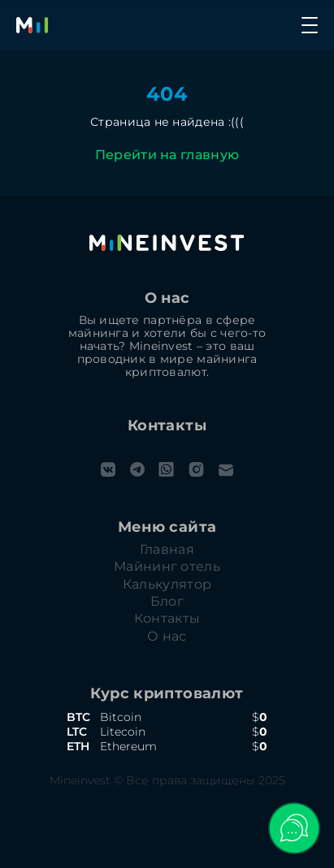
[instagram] (197, 470)
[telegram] (137, 470)
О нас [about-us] (167, 637)
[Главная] (33, 25)
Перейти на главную (167, 155)
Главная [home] (167, 550)
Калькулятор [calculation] (167, 585)
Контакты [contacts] (167, 619)
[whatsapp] (167, 470)
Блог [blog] (167, 602)
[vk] (108, 470)
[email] (226, 470)
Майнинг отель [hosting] (167, 567)
